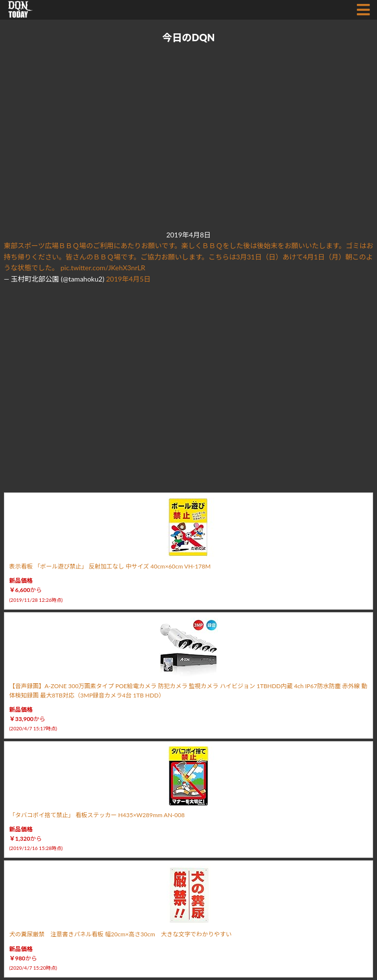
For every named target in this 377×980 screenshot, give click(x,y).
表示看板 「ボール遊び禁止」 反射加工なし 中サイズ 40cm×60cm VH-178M (110, 566)
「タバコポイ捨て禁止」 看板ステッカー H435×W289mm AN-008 (97, 815)
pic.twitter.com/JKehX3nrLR (103, 268)
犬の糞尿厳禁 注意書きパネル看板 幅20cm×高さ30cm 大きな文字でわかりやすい (121, 934)
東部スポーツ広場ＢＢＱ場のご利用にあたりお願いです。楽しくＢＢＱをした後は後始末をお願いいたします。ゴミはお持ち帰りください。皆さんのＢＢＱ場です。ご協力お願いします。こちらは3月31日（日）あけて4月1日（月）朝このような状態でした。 (189, 257)
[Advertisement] (187, 137)
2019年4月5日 (128, 279)
